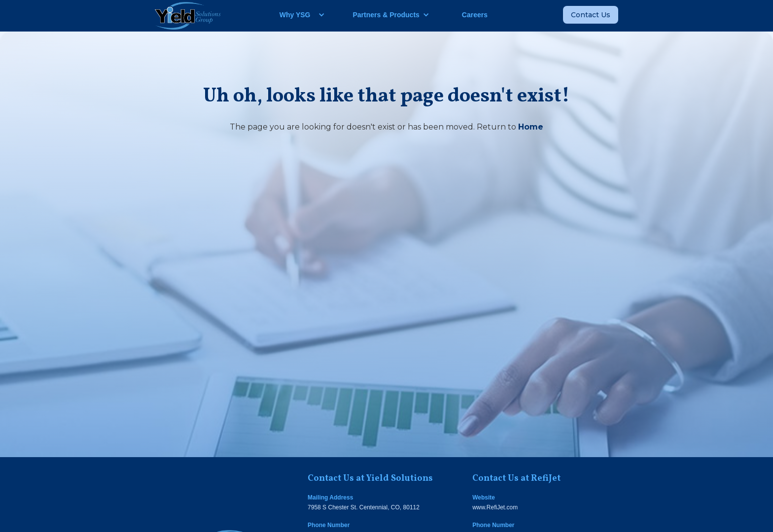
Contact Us (591, 15)
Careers (475, 15)
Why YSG (295, 15)
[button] (299, 15)
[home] (188, 16)
